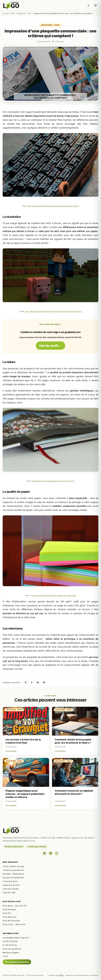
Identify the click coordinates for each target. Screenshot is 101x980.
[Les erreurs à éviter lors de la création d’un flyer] (26, 721)
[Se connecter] (88, 5)
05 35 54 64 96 (10, 941)
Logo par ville (9, 892)
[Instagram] (57, 853)
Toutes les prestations (13, 870)
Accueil (6, 13)
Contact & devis (10, 881)
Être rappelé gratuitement (17, 962)
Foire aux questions (12, 949)
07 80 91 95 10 (10, 945)
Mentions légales (11, 953)
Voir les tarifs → (50, 346)
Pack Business (10, 917)
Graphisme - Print (24, 13)
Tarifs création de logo (14, 866)
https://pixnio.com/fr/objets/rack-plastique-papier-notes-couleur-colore (53, 595)
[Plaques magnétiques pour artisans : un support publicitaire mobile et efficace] (26, 772)
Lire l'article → (12, 751)
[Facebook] (44, 853)
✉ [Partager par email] (44, 682)
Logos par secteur (11, 885)
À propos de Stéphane (13, 878)
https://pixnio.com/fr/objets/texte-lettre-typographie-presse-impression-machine (53, 206)
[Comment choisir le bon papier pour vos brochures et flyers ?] (75, 721)
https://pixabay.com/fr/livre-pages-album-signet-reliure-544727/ (53, 481)
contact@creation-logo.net (16, 938)
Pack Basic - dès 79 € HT (15, 906)
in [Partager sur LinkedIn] (38, 682)
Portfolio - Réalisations (14, 874)
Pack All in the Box (11, 921)
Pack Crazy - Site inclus (14, 924)
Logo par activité (11, 889)
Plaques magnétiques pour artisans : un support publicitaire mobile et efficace (25, 794)
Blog (13, 13)
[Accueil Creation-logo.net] (11, 5)
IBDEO (61, 975)
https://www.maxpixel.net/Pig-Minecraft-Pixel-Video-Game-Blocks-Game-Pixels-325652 (53, 311)
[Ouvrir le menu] (95, 5)
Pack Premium (9, 909)
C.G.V (5, 956)
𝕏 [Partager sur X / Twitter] (26, 682)
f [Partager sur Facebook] (32, 682)
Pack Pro (7, 913)
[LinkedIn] (51, 853)
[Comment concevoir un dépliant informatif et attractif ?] (75, 772)
